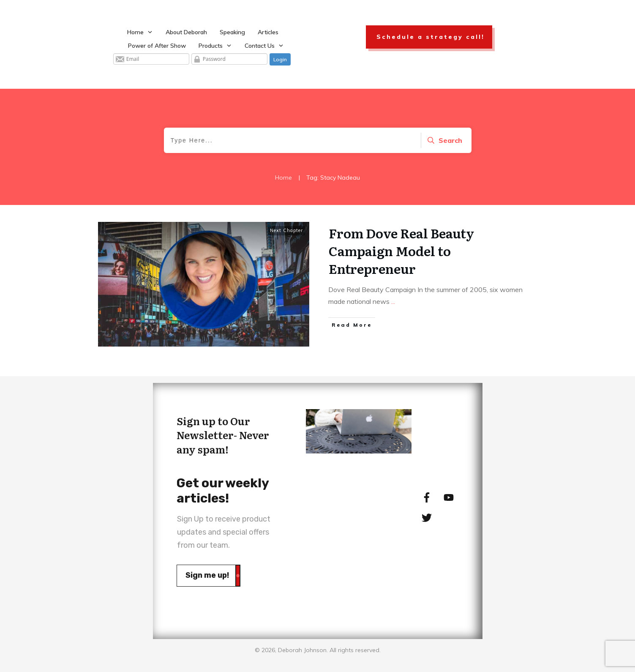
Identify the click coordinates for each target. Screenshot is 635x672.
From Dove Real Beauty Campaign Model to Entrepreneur (401, 251)
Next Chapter (286, 230)
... (393, 301)
